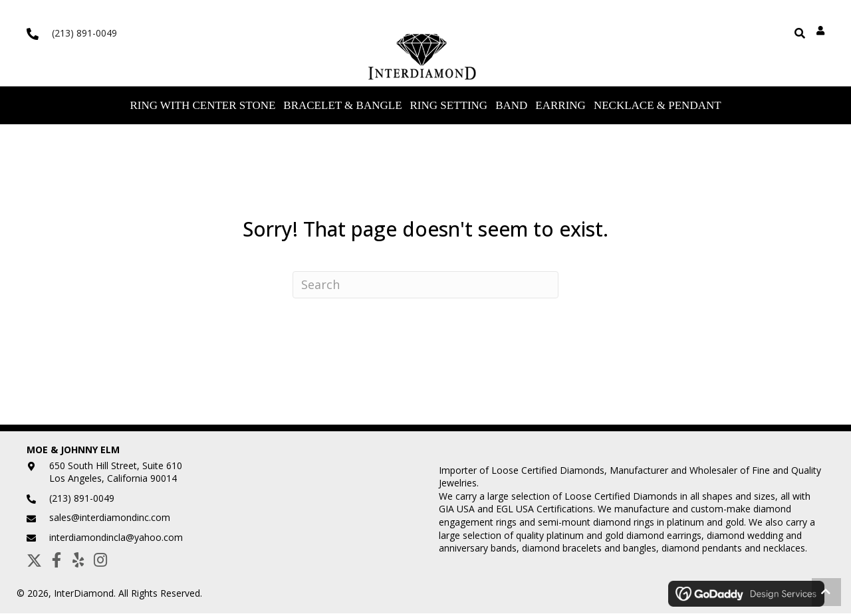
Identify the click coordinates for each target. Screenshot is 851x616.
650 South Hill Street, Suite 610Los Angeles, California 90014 (116, 474)
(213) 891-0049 (84, 33)
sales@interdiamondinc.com (110, 520)
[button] (34, 562)
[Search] (425, 287)
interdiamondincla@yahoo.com (116, 540)
